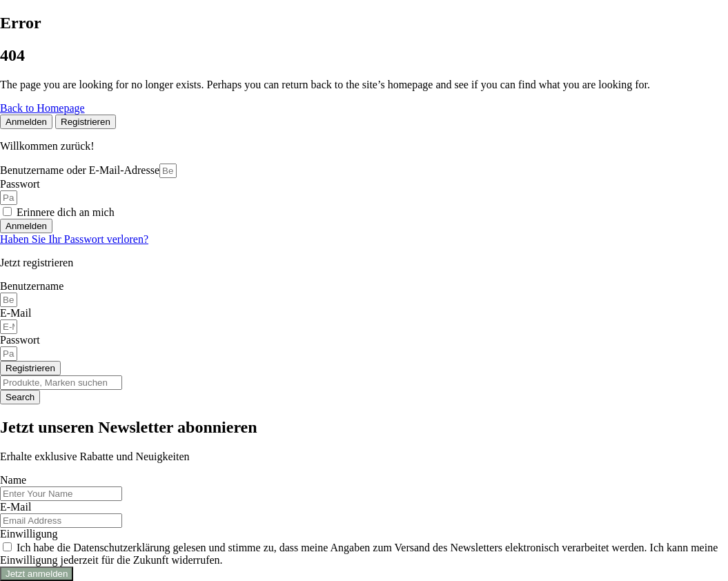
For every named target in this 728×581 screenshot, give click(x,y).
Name (13, 480)
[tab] (26, 122)
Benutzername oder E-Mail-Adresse (80, 170)
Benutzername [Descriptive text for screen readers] (32, 286)
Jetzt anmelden (37, 574)
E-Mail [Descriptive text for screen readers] (16, 313)
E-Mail (16, 507)
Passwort (20, 184)
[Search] (61, 383)
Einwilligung (29, 534)
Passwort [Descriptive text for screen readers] (20, 340)
